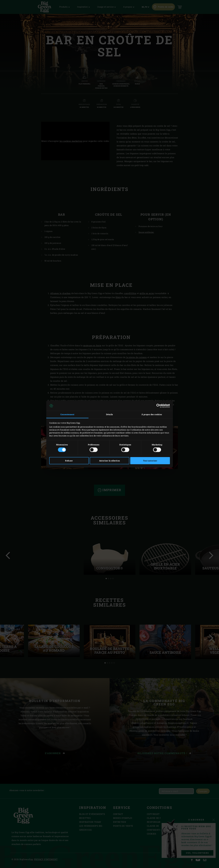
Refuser (69, 461)
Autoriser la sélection (110, 461)
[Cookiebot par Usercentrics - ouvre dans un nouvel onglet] (158, 406)
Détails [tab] (109, 414)
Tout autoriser (150, 461)
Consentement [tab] (67, 414)
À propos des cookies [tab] (152, 414)
